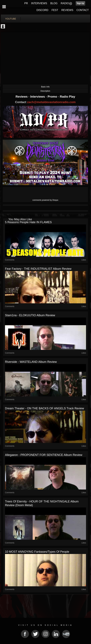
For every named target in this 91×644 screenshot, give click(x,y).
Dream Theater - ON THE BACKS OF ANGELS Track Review (44, 408)
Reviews (22, 97)
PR (26, 3)
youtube (11, 19)
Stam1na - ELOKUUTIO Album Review (30, 315)
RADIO (65, 3)
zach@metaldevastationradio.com (51, 102)
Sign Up (80, 3)
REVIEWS (67, 10)
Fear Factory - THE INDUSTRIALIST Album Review (38, 269)
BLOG (54, 3)
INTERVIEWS (39, 3)
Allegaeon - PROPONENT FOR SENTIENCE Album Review (44, 455)
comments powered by (45, 200)
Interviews (38, 97)
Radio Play (67, 97)
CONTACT (83, 10)
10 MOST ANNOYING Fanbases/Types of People (37, 552)
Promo (53, 97)
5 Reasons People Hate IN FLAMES (28, 222)
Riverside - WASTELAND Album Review (31, 362)
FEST (55, 10)
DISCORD (42, 10)
